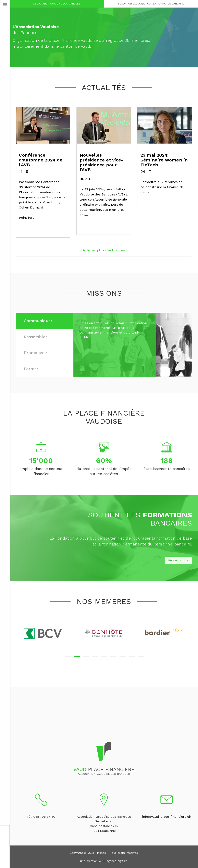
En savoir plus (179, 560)
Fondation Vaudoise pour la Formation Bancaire (151, 4)
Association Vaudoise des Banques (57, 4)
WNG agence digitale (113, 861)
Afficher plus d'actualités (104, 250)
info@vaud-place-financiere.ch (167, 817)
